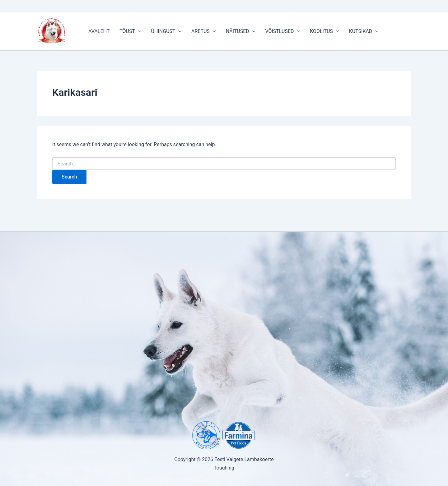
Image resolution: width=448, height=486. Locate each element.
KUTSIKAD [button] (364, 31)
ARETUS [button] (204, 31)
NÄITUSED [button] (241, 31)
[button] (138, 31)
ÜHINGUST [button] (166, 31)
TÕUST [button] (130, 31)
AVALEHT (99, 31)
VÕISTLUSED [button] (282, 31)
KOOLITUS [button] (324, 31)
